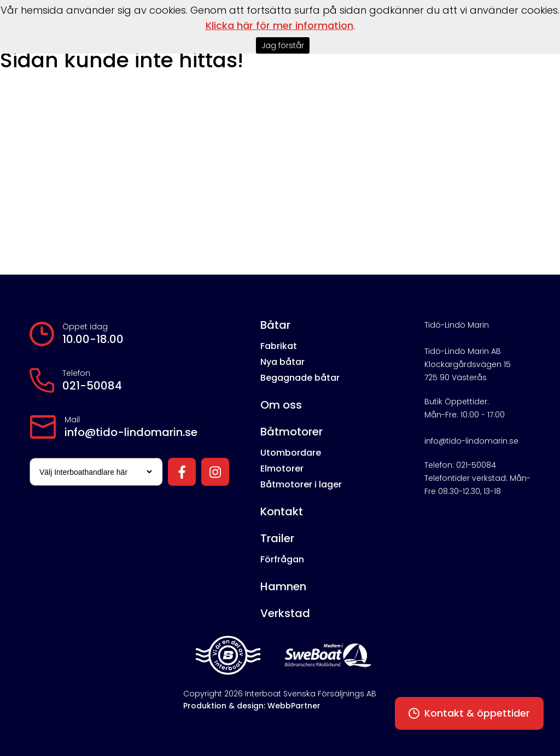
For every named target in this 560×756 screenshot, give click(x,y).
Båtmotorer (291, 432)
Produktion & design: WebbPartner (252, 706)
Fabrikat (279, 346)
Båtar (275, 325)
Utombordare (291, 453)
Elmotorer (282, 469)
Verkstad (285, 613)
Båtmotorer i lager (301, 484)
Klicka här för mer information (279, 25)
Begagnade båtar (300, 378)
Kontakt (282, 511)
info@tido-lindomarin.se (131, 432)
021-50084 (92, 386)
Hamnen (283, 586)
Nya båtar (282, 362)
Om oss (281, 405)
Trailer (277, 538)
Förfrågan (282, 559)
